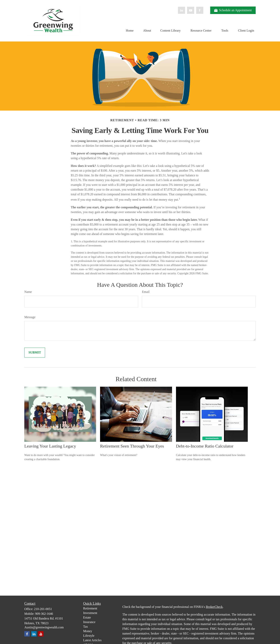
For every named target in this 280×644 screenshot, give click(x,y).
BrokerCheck (214, 607)
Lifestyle (89, 636)
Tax (86, 627)
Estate (87, 617)
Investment (90, 613)
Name (28, 292)
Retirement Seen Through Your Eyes (132, 446)
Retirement (90, 608)
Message (30, 317)
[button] (130, 30)
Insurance (89, 622)
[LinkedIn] (182, 10)
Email (146, 292)
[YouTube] (191, 10)
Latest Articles (92, 640)
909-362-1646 (44, 614)
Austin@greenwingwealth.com (44, 627)
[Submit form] (35, 353)
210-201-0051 (43, 609)
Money (88, 631)
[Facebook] (200, 10)
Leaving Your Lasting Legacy (50, 446)
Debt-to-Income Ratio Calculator (205, 446)
